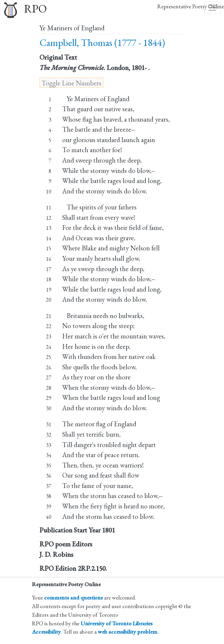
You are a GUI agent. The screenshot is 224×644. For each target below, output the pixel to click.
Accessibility (46, 632)
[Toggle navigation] (212, 8)
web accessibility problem (128, 632)
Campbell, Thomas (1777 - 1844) (102, 43)
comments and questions (73, 598)
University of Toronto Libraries (117, 623)
